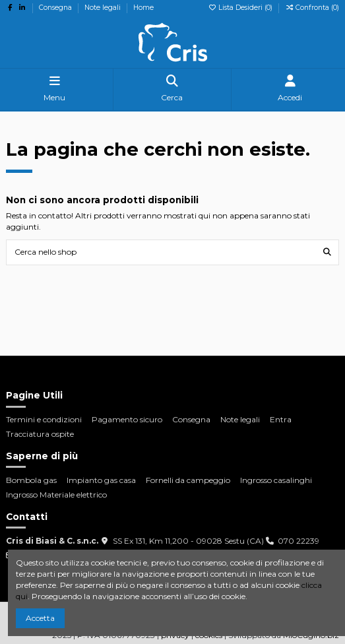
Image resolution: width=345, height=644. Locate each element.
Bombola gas (31, 480)
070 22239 (298, 541)
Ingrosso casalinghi (276, 480)
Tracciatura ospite (40, 434)
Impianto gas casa (101, 480)
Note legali (104, 8)
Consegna (56, 8)
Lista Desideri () (241, 8)
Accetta (40, 618)
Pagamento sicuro (127, 419)
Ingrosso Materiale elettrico (56, 495)
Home (143, 8)
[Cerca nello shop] (327, 252)
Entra (281, 419)
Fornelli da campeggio (188, 480)
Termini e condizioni (44, 419)
